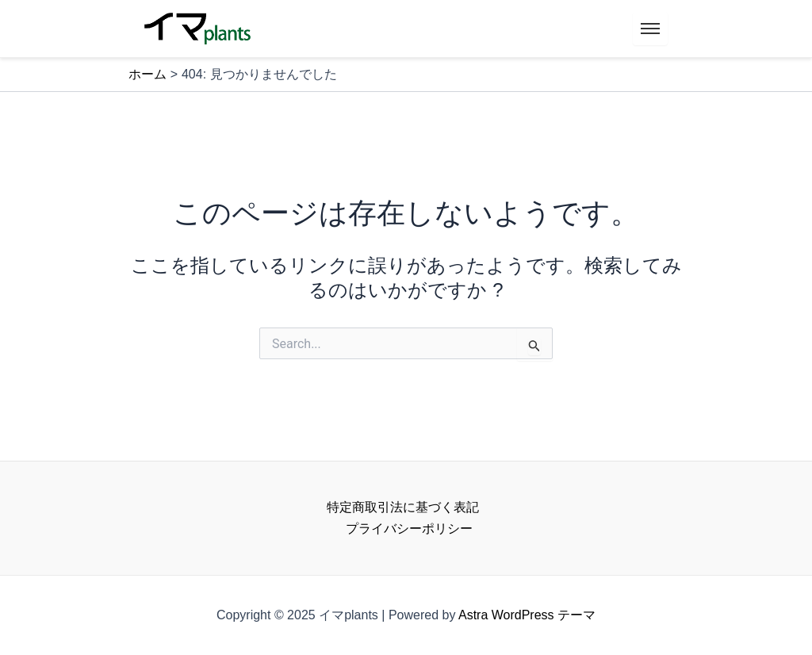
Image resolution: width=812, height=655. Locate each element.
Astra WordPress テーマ (527, 615)
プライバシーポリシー (409, 529)
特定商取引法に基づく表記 (403, 507)
